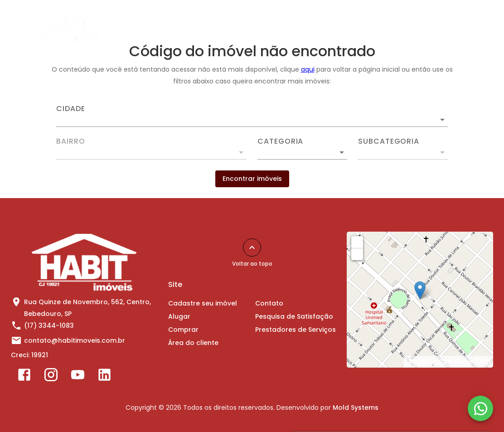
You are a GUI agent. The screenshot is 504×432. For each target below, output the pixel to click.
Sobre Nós (434, 21)
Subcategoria (389, 141)
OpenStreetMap (465, 361)
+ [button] (357, 242)
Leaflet (417, 361)
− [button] (358, 254)
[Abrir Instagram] (51, 377)
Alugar (225, 21)
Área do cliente (328, 21)
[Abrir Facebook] (24, 377)
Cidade (71, 109)
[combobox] (252, 116)
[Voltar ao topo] (252, 248)
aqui (308, 69)
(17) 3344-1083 (49, 325)
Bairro (71, 141)
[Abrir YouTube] (78, 377)
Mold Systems (356, 408)
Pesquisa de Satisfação (294, 316)
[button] (302, 152)
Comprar (269, 21)
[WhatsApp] (480, 408)
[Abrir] (442, 120)
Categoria (280, 141)
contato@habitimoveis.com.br (75, 340)
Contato (385, 21)
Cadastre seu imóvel (161, 21)
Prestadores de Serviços (296, 330)
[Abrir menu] (475, 21)
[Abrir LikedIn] (104, 377)
